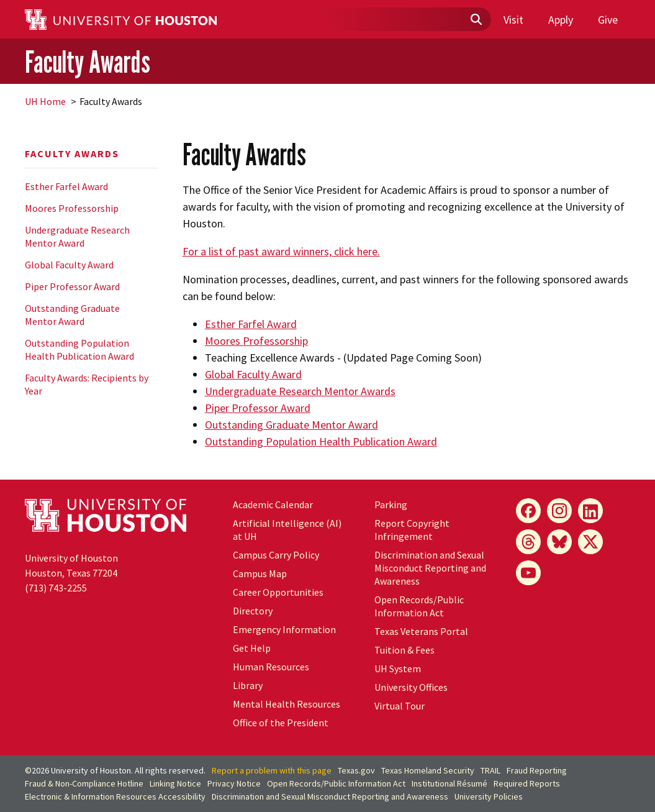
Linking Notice (175, 783)
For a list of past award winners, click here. (281, 251)
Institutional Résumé (449, 783)
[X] (590, 542)
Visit (513, 20)
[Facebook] (528, 511)
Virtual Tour (400, 706)
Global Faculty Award (69, 265)
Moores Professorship (72, 208)
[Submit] (476, 20)
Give (608, 20)
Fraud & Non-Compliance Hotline (84, 783)
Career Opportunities (278, 592)
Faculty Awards (88, 62)
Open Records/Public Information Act (419, 606)
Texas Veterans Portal (421, 631)
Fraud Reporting (537, 770)
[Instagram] (559, 511)
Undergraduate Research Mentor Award (77, 236)
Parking (391, 504)
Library (248, 685)
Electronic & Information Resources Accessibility (115, 796)
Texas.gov (356, 770)
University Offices (411, 687)
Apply (561, 20)
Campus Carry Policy (276, 555)
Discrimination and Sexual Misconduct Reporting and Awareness (430, 568)
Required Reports (527, 783)
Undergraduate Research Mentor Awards (300, 391)
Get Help (252, 648)
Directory (253, 611)
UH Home (45, 101)
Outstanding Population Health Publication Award (79, 349)
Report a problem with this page (272, 770)
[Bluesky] (559, 542)
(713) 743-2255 (56, 588)
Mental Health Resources (287, 704)
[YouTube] (528, 573)
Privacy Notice (234, 783)
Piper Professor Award (72, 286)
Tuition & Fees (404, 650)
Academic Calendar (273, 504)
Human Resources (271, 667)
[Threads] (528, 542)
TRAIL (490, 770)
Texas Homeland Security (428, 770)
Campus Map (260, 573)
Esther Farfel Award (66, 186)
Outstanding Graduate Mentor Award (72, 315)
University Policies (489, 796)
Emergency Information (284, 629)
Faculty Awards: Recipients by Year (87, 384)
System (398, 668)
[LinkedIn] (590, 511)
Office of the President (281, 723)
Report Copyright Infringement (412, 530)
